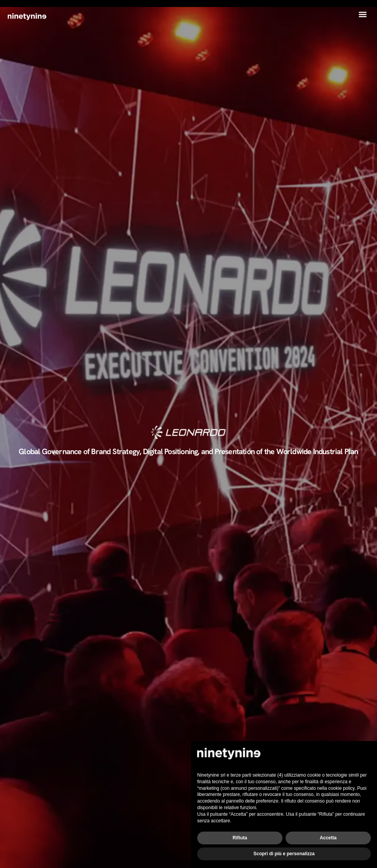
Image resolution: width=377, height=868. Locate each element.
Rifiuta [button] (240, 838)
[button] (363, 14)
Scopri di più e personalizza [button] (284, 854)
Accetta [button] (328, 838)
